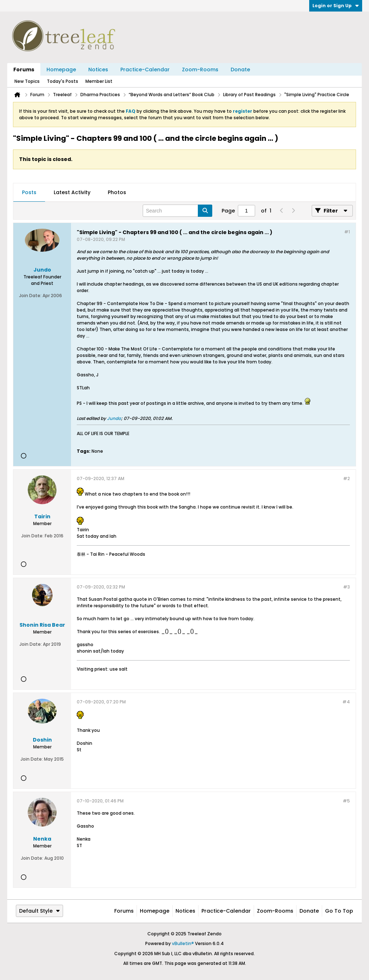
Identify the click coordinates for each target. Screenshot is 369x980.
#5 (346, 801)
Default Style (39, 911)
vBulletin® (183, 943)
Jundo (114, 418)
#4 (346, 702)
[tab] (29, 193)
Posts (29, 192)
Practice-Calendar (145, 70)
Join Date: (30, 296)
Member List (99, 81)
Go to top (339, 911)
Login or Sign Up (336, 6)
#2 (346, 478)
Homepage (61, 70)
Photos (117, 192)
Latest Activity (72, 192)
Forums (24, 70)
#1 (347, 232)
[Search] (177, 211)
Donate (240, 70)
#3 (346, 587)
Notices (98, 70)
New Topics (27, 81)
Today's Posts (63, 81)
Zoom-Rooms (200, 70)
